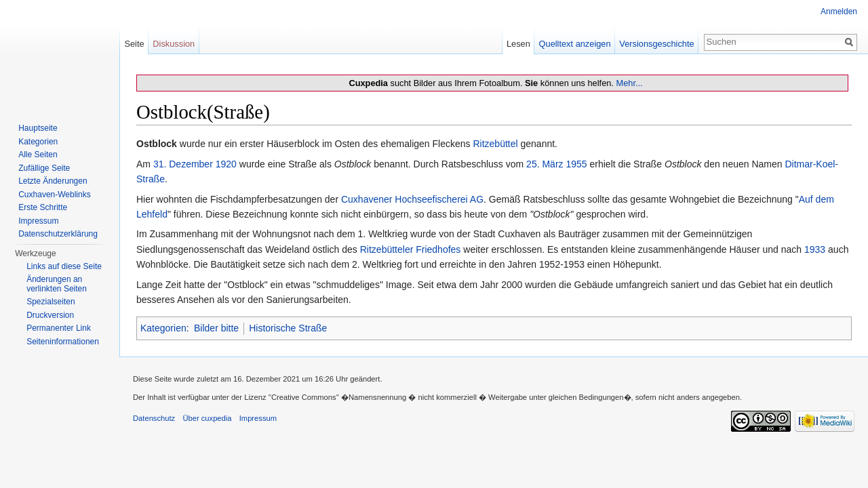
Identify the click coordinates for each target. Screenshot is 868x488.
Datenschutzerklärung (58, 234)
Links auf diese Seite (64, 266)
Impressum (38, 221)
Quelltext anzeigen (575, 44)
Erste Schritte (43, 207)
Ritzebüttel (495, 144)
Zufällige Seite (44, 168)
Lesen (518, 44)
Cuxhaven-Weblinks (55, 195)
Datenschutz (154, 418)
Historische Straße (288, 328)
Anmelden (839, 12)
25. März (545, 164)
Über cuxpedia (207, 418)
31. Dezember (183, 164)
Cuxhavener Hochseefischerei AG (412, 199)
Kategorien (163, 328)
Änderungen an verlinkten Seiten (57, 284)
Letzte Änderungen (53, 181)
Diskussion (174, 44)
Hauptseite (38, 128)
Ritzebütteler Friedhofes (411, 249)
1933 (815, 249)
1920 (226, 164)
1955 (576, 164)
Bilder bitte (216, 328)
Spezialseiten (51, 302)
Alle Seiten (38, 155)
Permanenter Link (59, 328)
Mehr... (629, 83)
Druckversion (50, 315)
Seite (134, 44)
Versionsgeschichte (656, 44)
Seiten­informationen (63, 342)
